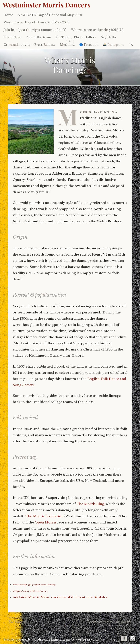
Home (8, 15)
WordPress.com (86, 640)
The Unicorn (39, 620)
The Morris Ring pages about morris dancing (34, 585)
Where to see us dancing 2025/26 (97, 30)
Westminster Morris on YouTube (101, 620)
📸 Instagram (113, 45)
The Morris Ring (90, 504)
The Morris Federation (44, 516)
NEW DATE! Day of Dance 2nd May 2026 (50, 15)
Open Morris (46, 522)
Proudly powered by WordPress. (26, 640)
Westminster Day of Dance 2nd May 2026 (37, 22)
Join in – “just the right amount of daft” (35, 30)
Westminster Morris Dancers (47, 5)
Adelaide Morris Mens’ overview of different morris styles (60, 597)
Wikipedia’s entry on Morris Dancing (30, 591)
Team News (13, 37)
